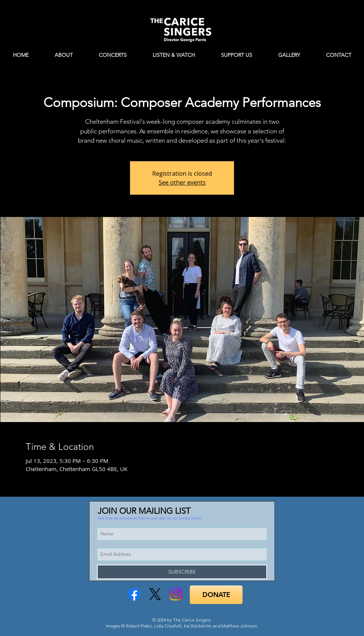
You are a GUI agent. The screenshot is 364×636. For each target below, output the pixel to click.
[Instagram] (176, 594)
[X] (155, 594)
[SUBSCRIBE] (182, 572)
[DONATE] (216, 595)
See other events (182, 182)
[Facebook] (134, 594)
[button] (150, 518)
